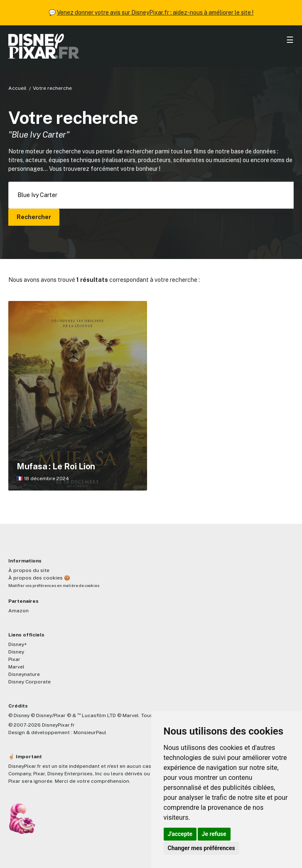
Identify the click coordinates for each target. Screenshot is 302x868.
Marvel (16, 667)
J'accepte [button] (180, 834)
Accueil (17, 88)
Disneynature (24, 674)
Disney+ (18, 644)
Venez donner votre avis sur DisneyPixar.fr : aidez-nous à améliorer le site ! (155, 12)
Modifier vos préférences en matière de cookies (54, 586)
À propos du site (29, 570)
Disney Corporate (29, 682)
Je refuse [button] (214, 834)
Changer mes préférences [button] (201, 848)
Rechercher (34, 217)
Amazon (18, 611)
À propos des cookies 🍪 (39, 578)
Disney (16, 652)
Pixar (14, 659)
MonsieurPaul (90, 732)
